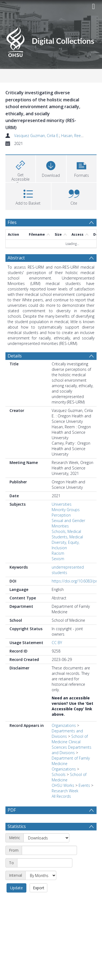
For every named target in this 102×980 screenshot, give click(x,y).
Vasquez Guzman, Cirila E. (37, 136)
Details (15, 356)
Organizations (64, 725)
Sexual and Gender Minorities (68, 523)
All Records (61, 796)
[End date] (45, 863)
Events (84, 785)
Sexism (58, 559)
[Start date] (49, 850)
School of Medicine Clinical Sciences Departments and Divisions (72, 744)
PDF (12, 810)
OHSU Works (63, 785)
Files (12, 222)
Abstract (16, 258)
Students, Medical (67, 537)
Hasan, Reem (73, 136)
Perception (61, 515)
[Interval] (41, 875)
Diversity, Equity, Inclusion (66, 545)
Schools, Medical (66, 531)
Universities (62, 504)
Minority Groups (66, 510)
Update (16, 888)
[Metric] (46, 838)
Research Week (65, 791)
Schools (59, 774)
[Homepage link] (51, 40)
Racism (58, 553)
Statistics (17, 826)
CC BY (57, 643)
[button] (82, 168)
